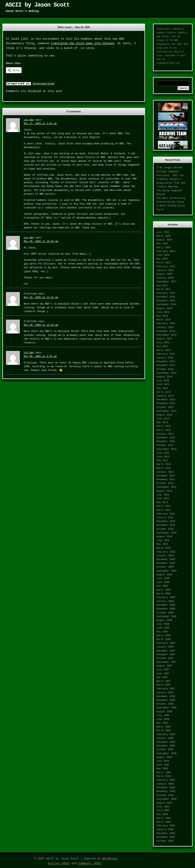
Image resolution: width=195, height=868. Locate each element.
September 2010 (167, 533)
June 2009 (163, 582)
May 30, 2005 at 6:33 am (40, 356)
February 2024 (166, 251)
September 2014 (167, 373)
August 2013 (164, 415)
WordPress (110, 859)
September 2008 (167, 617)
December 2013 (166, 400)
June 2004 (163, 811)
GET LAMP (177, 44)
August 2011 (164, 491)
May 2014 (162, 388)
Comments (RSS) (90, 863)
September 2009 (167, 571)
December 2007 (166, 651)
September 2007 (167, 662)
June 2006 (163, 719)
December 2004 (166, 788)
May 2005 (162, 769)
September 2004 (167, 799)
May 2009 (162, 586)
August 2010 (164, 537)
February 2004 (166, 826)
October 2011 (165, 483)
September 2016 (167, 305)
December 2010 (166, 521)
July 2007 (163, 670)
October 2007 (165, 658)
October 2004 (165, 795)
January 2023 (165, 270)
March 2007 (164, 685)
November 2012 (166, 442)
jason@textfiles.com (168, 63)
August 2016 (164, 308)
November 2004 (166, 791)
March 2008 (164, 639)
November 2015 (166, 331)
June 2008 (163, 628)
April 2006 (164, 727)
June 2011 (163, 499)
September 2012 (167, 449)
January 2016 (165, 328)
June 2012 (163, 457)
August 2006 (164, 712)
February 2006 (166, 735)
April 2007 (164, 681)
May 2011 (162, 502)
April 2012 (164, 464)
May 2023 (162, 259)
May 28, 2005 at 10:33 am (41, 241)
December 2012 (166, 438)
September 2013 (167, 411)
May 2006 (162, 723)
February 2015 (166, 354)
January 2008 (165, 647)
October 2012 (165, 445)
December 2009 (166, 560)
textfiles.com (164, 52)
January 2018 (165, 278)
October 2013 (165, 407)
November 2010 (166, 525)
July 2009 (163, 579)
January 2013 (165, 434)
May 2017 (162, 286)
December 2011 (166, 476)
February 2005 (166, 780)
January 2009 (165, 601)
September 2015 (167, 335)
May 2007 (162, 677)
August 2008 (164, 620)
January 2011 (165, 518)
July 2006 (163, 716)
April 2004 (164, 818)
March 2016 (164, 320)
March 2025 (164, 236)
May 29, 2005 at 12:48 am (41, 325)
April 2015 (164, 350)
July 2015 (163, 343)
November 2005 (166, 746)
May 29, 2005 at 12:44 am (41, 298)
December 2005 (166, 742)
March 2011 (164, 510)
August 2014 (164, 377)
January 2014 (165, 396)
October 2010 (165, 529)
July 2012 (163, 453)
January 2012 (165, 472)
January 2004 (165, 830)
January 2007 (165, 693)
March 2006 (164, 731)
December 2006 (166, 697)
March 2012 (164, 468)
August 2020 (164, 274)
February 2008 (166, 643)
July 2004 (163, 807)
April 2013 (164, 426)
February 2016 (166, 324)
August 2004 (164, 803)
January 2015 (165, 358)
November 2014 (166, 365)
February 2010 (166, 552)
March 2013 (164, 430)
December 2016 (166, 297)
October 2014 (165, 369)
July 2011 (163, 495)
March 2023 (164, 263)
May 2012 (162, 461)
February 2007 (166, 689)
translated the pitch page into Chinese (83, 43)
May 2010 (162, 544)
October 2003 (165, 841)
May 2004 (162, 814)
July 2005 (163, 761)
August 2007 (164, 666)
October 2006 (165, 704)
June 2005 (163, 765)
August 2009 (164, 575)
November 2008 (166, 609)
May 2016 (162, 316)
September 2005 (167, 754)
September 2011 (167, 487)
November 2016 (166, 301)
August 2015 (164, 339)
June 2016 (163, 312)
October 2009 (165, 567)
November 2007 (166, 655)
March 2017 (164, 289)
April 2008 (164, 636)
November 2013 (166, 403)
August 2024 (164, 240)
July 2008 (163, 624)
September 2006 (167, 708)
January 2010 (165, 556)
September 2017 (167, 282)
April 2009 (164, 590)
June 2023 (163, 255)
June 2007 (163, 674)
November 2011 (166, 480)
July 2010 (163, 540)
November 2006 (166, 700)
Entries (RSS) (59, 863)
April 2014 (164, 392)
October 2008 (165, 613)
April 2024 (164, 248)
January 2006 (165, 738)
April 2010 (164, 548)
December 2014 (166, 362)
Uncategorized (43, 84)
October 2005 (165, 750)
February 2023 (166, 267)
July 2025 (163, 232)
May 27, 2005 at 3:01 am (40, 124)
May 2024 (162, 244)
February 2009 (166, 598)
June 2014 (163, 384)
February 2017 (166, 293)
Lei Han (29, 120)
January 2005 (165, 784)
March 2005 (164, 776)
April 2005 (164, 773)
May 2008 (162, 632)
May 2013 (162, 423)
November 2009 (166, 563)
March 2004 (164, 822)
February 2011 (166, 514)
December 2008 (166, 605)
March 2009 (164, 594)
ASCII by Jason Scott (37, 5)
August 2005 (164, 757)
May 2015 (162, 347)
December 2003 (166, 834)
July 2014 (163, 381)
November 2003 (166, 837)
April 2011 (164, 506)
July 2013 (163, 419)
